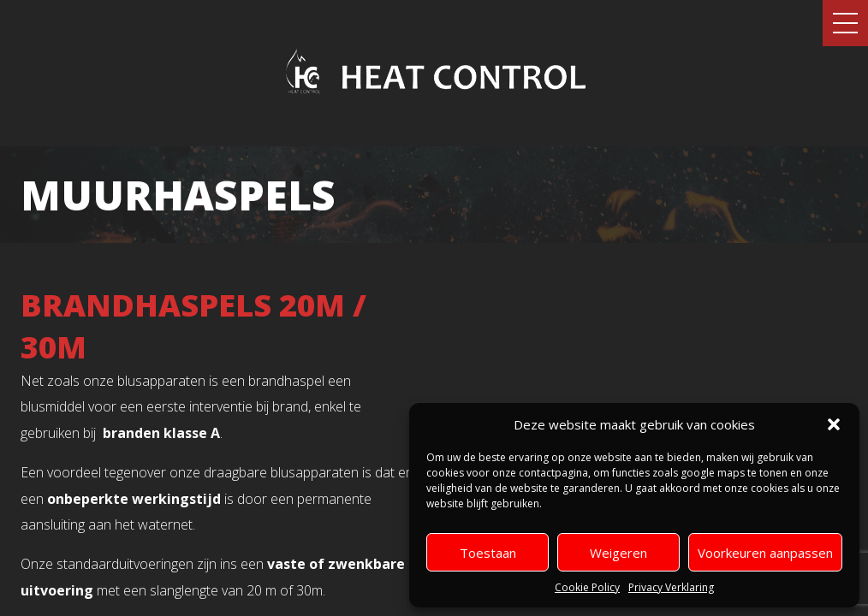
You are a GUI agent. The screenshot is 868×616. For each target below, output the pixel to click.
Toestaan (488, 553)
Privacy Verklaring (671, 587)
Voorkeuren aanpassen (765, 553)
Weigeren (618, 553)
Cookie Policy (587, 587)
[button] (834, 424)
